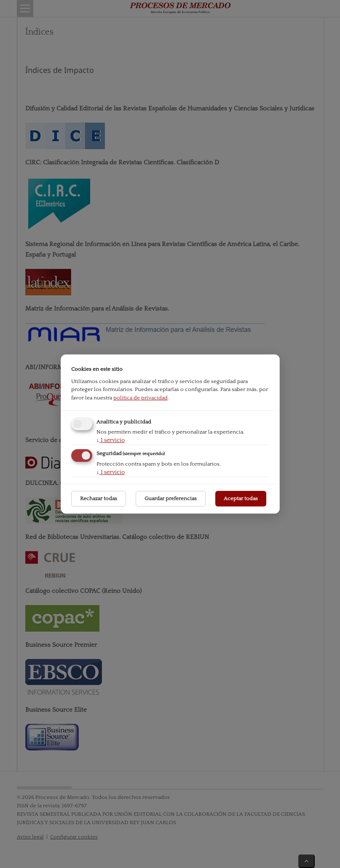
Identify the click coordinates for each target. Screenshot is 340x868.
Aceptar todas (241, 498)
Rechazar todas (99, 498)
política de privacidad (141, 398)
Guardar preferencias (171, 498)
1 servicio (111, 440)
